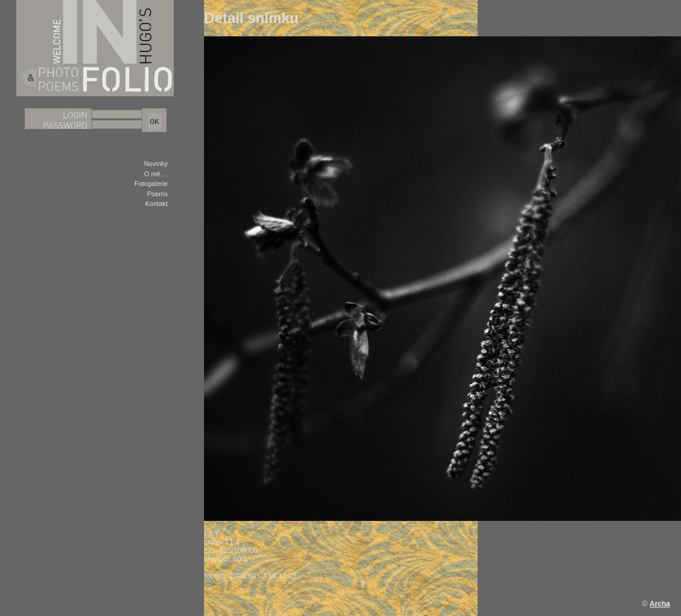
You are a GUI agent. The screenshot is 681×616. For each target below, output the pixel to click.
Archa (660, 604)
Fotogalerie (151, 184)
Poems (157, 194)
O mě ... (156, 174)
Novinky (156, 164)
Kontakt (156, 204)
